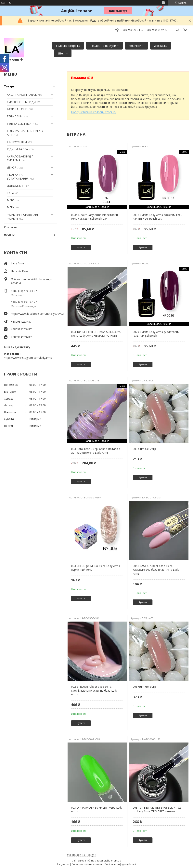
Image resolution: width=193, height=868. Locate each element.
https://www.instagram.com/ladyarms (28, 358)
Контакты (11, 227)
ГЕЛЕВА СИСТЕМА (19, 124)
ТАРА (10, 193)
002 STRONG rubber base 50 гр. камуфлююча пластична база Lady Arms (94, 690)
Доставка (161, 46)
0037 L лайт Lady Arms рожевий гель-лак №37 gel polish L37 (158, 217)
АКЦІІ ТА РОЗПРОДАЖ (22, 95)
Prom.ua (116, 861)
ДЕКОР (12, 167)
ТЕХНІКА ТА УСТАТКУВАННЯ (18, 177)
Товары (10, 86)
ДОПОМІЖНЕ (16, 186)
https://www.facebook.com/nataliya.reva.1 (34, 314)
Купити (81, 247)
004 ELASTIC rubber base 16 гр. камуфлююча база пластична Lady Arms (156, 570)
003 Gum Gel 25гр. (145, 449)
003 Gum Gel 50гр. (145, 687)
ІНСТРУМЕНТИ (17, 142)
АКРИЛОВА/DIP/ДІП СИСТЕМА (20, 158)
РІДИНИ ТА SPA (17, 149)
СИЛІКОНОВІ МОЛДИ (21, 102)
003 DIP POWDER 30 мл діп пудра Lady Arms (97, 809)
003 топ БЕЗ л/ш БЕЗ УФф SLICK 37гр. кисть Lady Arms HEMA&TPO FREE (96, 334)
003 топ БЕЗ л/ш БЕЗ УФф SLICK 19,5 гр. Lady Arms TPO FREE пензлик (157, 809)
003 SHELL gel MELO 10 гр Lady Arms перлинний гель (96, 568)
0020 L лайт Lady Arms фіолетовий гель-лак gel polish (156, 334)
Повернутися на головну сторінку (94, 112)
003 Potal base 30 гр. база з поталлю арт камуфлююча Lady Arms (96, 451)
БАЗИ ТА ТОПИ (17, 109)
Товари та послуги (103, 46)
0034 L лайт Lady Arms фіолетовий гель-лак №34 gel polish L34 (94, 217)
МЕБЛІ (11, 200)
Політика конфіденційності (120, 864)
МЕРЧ (11, 207)
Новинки (135, 46)
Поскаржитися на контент (87, 864)
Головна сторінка (68, 46)
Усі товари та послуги (82, 855)
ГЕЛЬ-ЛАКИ (15, 116)
